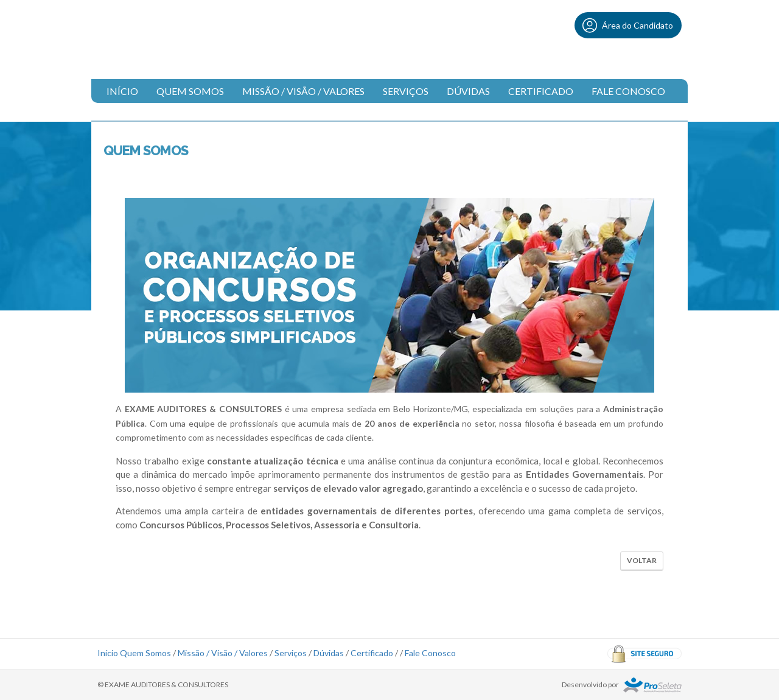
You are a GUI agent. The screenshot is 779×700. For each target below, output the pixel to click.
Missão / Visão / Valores (303, 91)
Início (122, 91)
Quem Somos (190, 91)
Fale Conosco (628, 91)
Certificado (541, 91)
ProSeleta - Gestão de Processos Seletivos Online (652, 685)
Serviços (406, 91)
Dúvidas (468, 91)
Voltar (642, 560)
